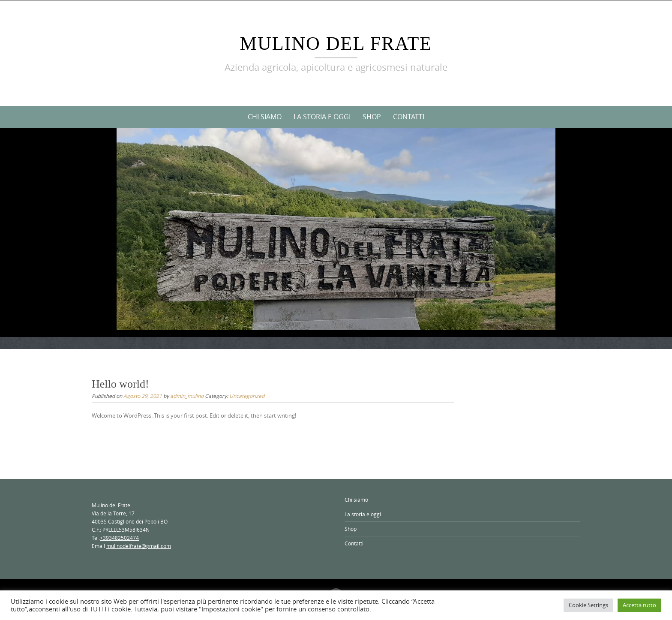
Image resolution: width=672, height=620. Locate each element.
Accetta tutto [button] (639, 605)
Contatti (409, 117)
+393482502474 (119, 538)
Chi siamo (265, 117)
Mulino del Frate (336, 44)
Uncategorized (247, 396)
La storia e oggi (322, 117)
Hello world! (120, 384)
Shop (372, 117)
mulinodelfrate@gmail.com (139, 546)
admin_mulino (187, 396)
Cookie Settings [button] (588, 605)
